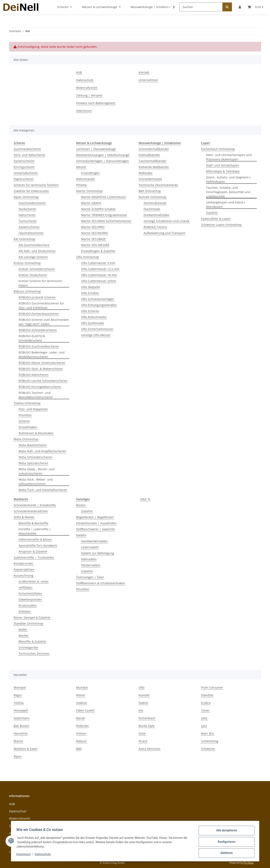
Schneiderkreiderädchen (31, 511)
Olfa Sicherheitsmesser (97, 329)
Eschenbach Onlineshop (218, 149)
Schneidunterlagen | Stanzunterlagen (103, 161)
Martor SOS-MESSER (95, 245)
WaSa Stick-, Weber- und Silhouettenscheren (36, 482)
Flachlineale (152, 209)
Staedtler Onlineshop (28, 623)
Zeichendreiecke (155, 203)
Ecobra (206, 703)
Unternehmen (148, 80)
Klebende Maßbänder (154, 167)
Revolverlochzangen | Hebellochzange (103, 155)
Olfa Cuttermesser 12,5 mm (100, 269)
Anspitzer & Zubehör (33, 551)
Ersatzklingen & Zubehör (98, 251)
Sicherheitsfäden (30, 593)
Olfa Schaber (90, 293)
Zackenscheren (24, 161)
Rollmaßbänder (149, 155)
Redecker (83, 726)
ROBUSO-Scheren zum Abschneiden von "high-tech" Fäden (44, 322)
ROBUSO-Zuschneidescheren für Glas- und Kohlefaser (41, 305)
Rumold (144, 695)
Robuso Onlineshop (27, 291)
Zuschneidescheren (27, 149)
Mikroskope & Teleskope (223, 171)
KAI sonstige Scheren (33, 257)
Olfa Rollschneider (94, 317)
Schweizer (208, 749)
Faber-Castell (85, 710)
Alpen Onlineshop (26, 197)
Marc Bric (208, 733)
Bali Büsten (22, 726)
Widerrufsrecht (87, 88)
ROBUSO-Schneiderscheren (38, 330)
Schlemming (210, 741)
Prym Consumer (212, 687)
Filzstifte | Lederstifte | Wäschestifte (35, 531)
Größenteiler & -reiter (34, 581)
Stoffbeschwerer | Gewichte (95, 529)
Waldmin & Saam (26, 749)
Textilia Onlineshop (27, 403)
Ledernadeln (90, 547)
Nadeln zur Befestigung (98, 553)
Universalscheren (26, 173)
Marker (24, 635)
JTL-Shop (248, 863)
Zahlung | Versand (89, 95)
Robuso (81, 741)
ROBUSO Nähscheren (34, 375)
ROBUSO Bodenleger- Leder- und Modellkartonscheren (42, 355)
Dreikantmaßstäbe (156, 215)
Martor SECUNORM (94, 233)
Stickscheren (27, 209)
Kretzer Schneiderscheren (37, 269)
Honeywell (21, 710)
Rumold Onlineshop (152, 197)
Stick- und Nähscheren (29, 155)
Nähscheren (27, 215)
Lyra (204, 726)
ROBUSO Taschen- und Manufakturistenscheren (36, 395)
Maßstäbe (146, 173)
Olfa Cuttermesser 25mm (99, 281)
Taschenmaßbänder (153, 161)
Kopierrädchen (24, 569)
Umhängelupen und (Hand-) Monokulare (226, 204)
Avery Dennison (149, 749)
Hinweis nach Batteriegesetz (96, 103)
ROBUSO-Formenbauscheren (39, 314)
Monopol (20, 687)
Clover (205, 710)
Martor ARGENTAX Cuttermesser (104, 197)
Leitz (204, 718)
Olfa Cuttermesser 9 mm (98, 263)
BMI (79, 749)
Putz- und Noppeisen (33, 409)
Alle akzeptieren (225, 832)
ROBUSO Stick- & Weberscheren (41, 369)
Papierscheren (24, 179)
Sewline (82, 703)
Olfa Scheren (90, 311)
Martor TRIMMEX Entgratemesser (104, 215)
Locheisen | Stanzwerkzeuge (96, 149)
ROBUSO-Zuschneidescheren (39, 346)
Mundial (82, 687)
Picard (143, 741)
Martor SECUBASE (93, 239)
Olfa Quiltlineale (92, 323)
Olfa (142, 687)
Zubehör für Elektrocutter (31, 191)
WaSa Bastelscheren (33, 445)
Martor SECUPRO (93, 227)
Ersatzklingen (90, 173)
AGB (79, 72)
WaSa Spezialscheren (33, 463)
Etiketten (25, 611)
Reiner (81, 695)
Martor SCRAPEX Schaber (98, 209)
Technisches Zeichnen (34, 653)
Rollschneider (86, 179)
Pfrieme (82, 185)
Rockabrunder (23, 563)
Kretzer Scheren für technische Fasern (40, 283)
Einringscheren (24, 167)
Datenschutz (85, 80)
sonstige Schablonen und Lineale (167, 221)
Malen (23, 629)
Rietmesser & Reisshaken (36, 433)
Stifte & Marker (24, 517)
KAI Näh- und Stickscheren (37, 251)
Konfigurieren (225, 843)
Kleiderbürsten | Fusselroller (96, 523)
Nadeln (81, 535)
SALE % (145, 499)
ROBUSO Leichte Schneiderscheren (43, 381)
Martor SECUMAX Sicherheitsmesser (106, 221)
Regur (18, 695)
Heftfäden (26, 587)
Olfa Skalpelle (91, 287)
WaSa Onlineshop (26, 439)
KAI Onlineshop (24, 239)
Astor (142, 733)
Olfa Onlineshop (88, 257)
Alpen (18, 756)
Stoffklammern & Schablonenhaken (101, 583)
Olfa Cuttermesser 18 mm (99, 275)
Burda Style (147, 726)
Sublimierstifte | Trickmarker (34, 557)
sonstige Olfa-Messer (96, 335)
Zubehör (212, 213)
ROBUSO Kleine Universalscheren (42, 363)
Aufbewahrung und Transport (164, 233)
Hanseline (21, 733)
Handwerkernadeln (94, 541)
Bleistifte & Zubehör (32, 641)
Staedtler (207, 695)
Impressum (84, 111)
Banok (80, 718)
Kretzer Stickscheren (33, 275)
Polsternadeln (91, 565)
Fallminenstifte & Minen (35, 539)
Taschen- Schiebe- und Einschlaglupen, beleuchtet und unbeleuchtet (228, 192)
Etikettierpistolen (30, 599)
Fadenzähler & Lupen (216, 219)
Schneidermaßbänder (154, 149)
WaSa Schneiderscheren (35, 457)
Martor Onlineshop (89, 191)
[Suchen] (201, 7)
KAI (141, 710)
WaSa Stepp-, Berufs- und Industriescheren (37, 471)
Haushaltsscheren (31, 233)
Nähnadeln (89, 559)
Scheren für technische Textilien (36, 185)
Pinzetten (25, 415)
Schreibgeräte (28, 647)
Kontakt (144, 72)
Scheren (24, 421)
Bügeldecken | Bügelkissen (95, 517)
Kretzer (81, 733)
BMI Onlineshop (150, 191)
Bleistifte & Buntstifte (33, 523)
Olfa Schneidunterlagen (98, 299)
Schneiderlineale (150, 179)
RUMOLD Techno (155, 227)
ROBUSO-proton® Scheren (37, 297)
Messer (81, 167)
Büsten (81, 505)
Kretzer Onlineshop (27, 263)
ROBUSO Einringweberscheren (40, 387)
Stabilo (143, 703)
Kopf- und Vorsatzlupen (223, 165)
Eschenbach (147, 718)
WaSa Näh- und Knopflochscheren (42, 451)
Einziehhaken (28, 427)
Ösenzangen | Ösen (90, 577)
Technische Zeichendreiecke (158, 185)
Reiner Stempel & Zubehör (32, 617)
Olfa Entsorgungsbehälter (99, 305)
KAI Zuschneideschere (34, 245)
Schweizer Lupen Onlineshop (221, 225)
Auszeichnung (23, 575)
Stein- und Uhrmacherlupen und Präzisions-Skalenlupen (229, 157)
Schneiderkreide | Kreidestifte (35, 505)
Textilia (19, 703)
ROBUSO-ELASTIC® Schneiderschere (32, 338)
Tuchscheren (28, 221)
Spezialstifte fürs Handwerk (38, 545)
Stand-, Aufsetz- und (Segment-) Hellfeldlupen (228, 179)
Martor (18, 741)
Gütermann (22, 718)
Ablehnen (225, 853)
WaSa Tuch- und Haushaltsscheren (43, 490)
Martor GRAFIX (91, 203)
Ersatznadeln (28, 605)
